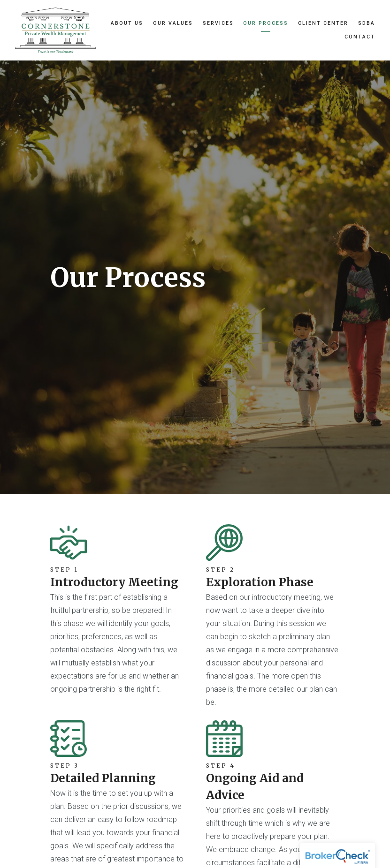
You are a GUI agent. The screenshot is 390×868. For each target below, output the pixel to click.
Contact (360, 37)
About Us (127, 23)
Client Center (323, 23)
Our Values (173, 23)
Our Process (266, 23)
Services (218, 23)
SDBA (367, 23)
